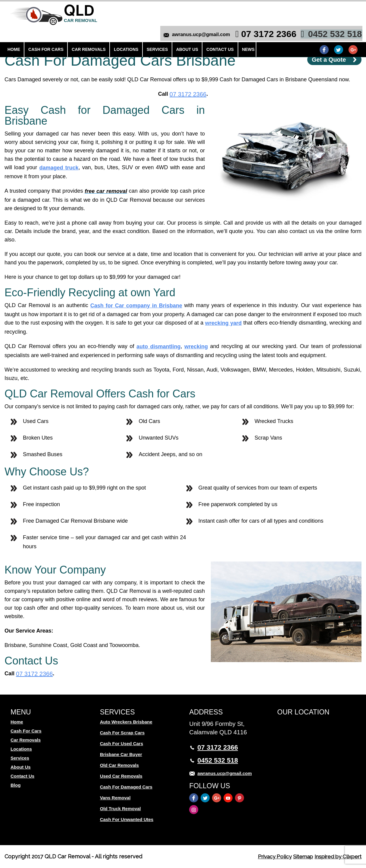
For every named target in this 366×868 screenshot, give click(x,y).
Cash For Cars (44, 35)
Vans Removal (115, 798)
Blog (16, 785)
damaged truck (59, 168)
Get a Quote (329, 60)
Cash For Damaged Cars (126, 787)
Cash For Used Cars (122, 744)
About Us (176, 35)
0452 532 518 (334, 10)
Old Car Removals (119, 765)
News (233, 35)
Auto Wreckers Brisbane (126, 722)
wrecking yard (224, 323)
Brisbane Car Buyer (121, 754)
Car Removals (84, 35)
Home (14, 35)
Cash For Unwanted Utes (127, 819)
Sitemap (298, 856)
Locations (119, 35)
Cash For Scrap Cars (122, 733)
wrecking (196, 347)
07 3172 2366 (267, 10)
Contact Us (206, 35)
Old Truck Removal (120, 809)
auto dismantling (158, 347)
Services (148, 35)
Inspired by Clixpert (336, 856)
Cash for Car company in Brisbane (136, 306)
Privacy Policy (268, 856)
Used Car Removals (121, 776)
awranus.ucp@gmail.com (200, 10)
